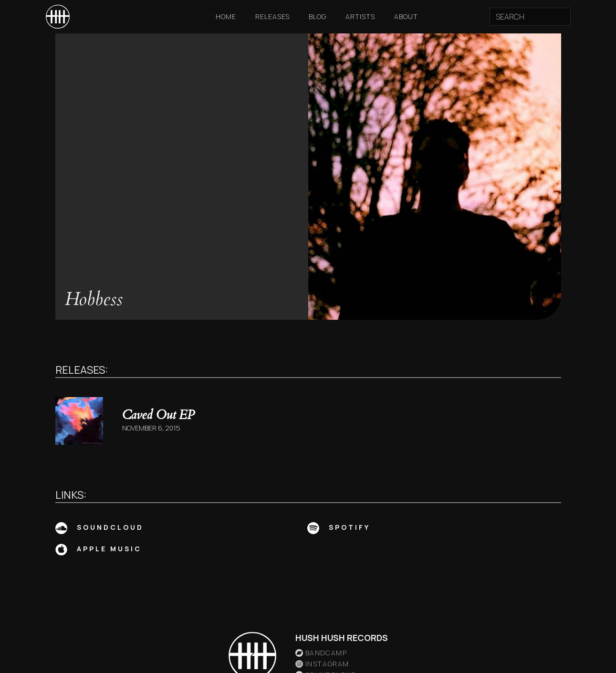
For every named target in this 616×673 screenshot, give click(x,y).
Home (226, 16)
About (406, 16)
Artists (360, 16)
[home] (58, 17)
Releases (272, 16)
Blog (318, 16)
